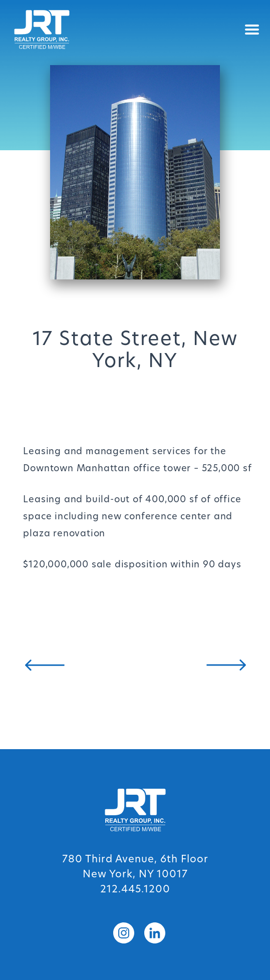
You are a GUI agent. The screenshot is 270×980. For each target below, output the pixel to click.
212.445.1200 (135, 890)
